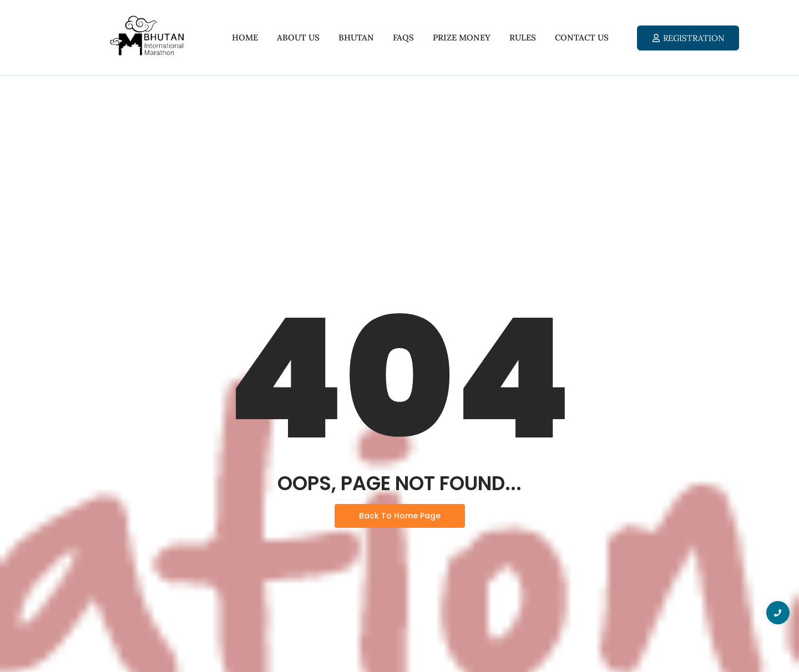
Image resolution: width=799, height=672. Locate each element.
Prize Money (462, 37)
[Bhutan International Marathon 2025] (146, 36)
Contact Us (582, 37)
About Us (298, 37)
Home (245, 37)
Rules (523, 37)
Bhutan (356, 37)
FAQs (403, 37)
